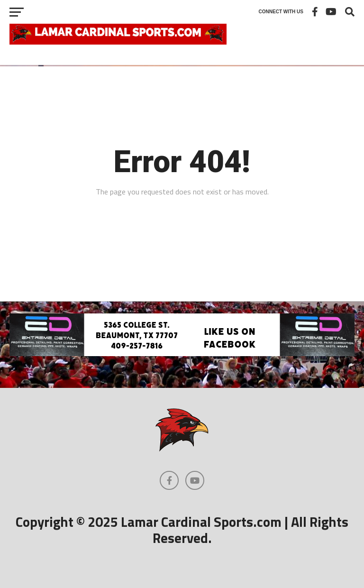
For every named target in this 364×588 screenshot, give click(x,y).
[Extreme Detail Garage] (182, 353)
